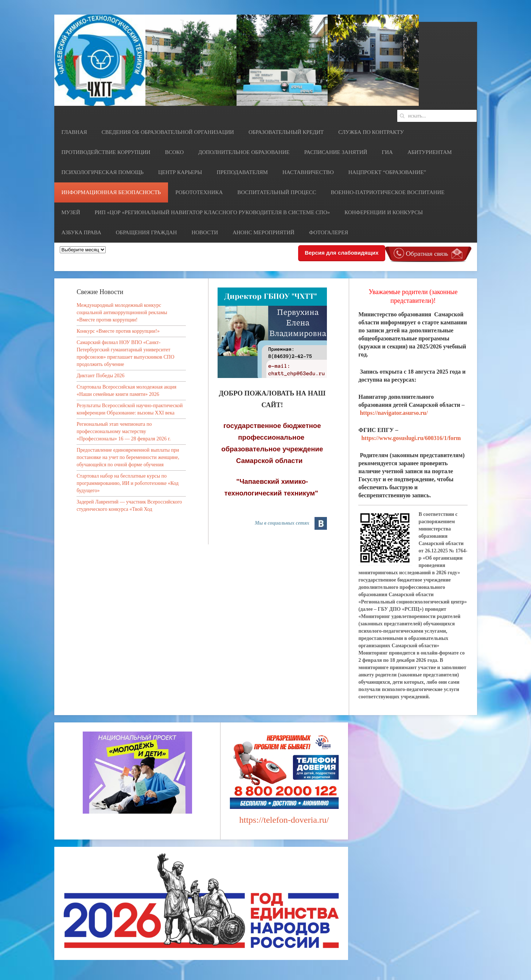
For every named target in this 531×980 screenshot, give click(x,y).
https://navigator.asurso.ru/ (394, 413)
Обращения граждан (147, 232)
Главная (74, 132)
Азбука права (81, 232)
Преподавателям (242, 172)
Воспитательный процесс (277, 192)
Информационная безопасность (111, 192)
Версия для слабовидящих (341, 253)
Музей (71, 212)
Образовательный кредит (286, 132)
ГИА (387, 152)
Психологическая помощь (103, 172)
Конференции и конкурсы (384, 212)
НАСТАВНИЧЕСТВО (308, 172)
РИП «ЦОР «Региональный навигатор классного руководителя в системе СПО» (212, 212)
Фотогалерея (329, 232)
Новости (205, 232)
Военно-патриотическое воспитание (388, 192)
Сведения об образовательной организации (168, 132)
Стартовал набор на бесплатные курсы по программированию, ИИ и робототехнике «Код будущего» (128, 483)
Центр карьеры (180, 172)
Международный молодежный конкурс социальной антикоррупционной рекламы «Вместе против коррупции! (122, 312)
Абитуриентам (430, 152)
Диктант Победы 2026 (100, 376)
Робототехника (199, 192)
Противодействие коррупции (106, 152)
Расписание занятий (336, 152)
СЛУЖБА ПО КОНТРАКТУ (371, 132)
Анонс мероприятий (263, 232)
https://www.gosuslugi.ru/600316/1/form (411, 438)
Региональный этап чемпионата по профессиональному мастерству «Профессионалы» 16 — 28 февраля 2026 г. (124, 431)
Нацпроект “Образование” (387, 172)
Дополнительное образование (244, 152)
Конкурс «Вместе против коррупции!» (118, 331)
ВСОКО (174, 152)
